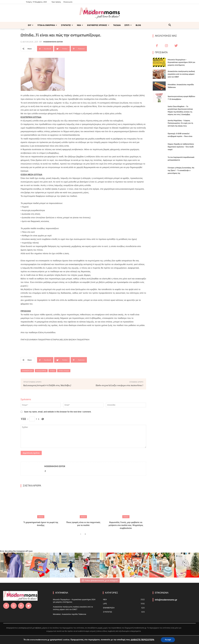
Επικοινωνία (68, 2)
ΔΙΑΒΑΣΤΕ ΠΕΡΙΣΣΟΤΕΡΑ (142, 640)
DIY (31, 25)
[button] (170, 25)
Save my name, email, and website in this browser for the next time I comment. (58, 412)
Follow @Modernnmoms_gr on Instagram (100, 580)
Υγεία (52, 371)
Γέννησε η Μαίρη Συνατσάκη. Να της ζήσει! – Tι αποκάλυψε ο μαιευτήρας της (181, 170)
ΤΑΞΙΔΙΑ (117, 25)
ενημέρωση (27, 371)
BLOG (138, 25)
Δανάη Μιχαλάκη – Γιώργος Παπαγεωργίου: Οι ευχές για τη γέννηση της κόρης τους (180, 123)
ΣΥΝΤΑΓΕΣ (67, 25)
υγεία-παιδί (64, 371)
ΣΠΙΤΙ (128, 25)
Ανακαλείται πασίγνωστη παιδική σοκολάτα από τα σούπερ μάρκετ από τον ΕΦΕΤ (181, 74)
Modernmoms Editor (53, 42)
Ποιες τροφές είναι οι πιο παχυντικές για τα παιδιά (83, 524)
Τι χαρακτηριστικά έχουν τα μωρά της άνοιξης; (41, 524)
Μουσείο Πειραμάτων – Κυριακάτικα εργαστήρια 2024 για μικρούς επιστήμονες (181, 62)
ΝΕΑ (80, 25)
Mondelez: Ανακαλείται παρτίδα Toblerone (70, 614)
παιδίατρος (41, 371)
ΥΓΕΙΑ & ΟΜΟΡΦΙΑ (47, 25)
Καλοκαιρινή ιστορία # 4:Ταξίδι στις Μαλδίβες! (47, 385)
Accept (168, 640)
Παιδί (41, 517)
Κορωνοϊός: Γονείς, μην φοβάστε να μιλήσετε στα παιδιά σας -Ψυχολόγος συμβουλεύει (126, 525)
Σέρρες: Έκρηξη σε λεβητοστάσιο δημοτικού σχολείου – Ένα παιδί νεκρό (181, 147)
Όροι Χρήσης (56, 2)
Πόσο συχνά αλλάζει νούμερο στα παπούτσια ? (120, 385)
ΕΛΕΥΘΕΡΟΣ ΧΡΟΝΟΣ (98, 25)
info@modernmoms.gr (166, 600)
